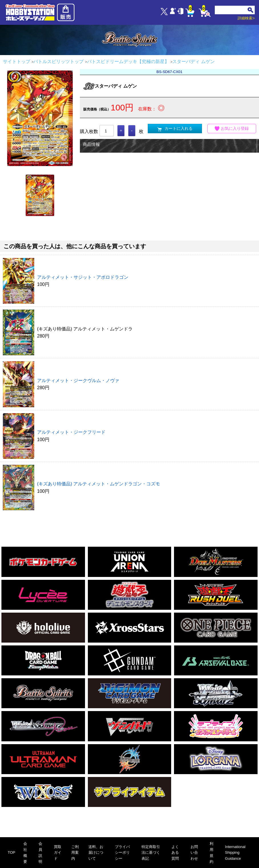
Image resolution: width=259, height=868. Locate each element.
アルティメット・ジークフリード (71, 432)
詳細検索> (246, 18)
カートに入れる (175, 129)
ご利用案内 (75, 853)
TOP (12, 852)
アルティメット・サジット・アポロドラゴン (83, 277)
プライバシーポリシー (122, 853)
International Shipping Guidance (235, 853)
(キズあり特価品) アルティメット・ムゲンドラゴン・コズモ (99, 484)
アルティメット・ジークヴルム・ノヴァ (78, 380)
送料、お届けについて (96, 853)
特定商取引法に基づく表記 (151, 853)
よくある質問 (175, 853)
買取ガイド (58, 853)
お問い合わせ (194, 853)
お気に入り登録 (232, 129)
